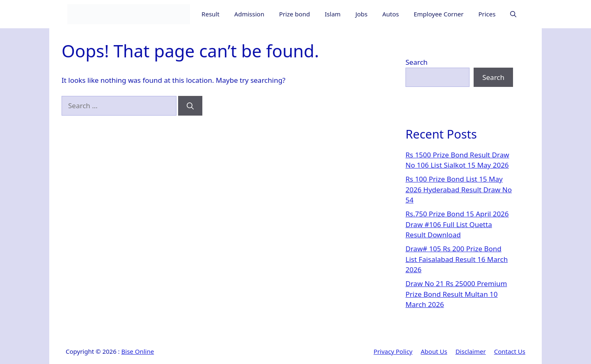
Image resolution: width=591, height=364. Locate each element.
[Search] (190, 106)
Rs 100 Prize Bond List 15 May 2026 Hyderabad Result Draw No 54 (459, 189)
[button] (513, 14)
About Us (434, 351)
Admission (249, 14)
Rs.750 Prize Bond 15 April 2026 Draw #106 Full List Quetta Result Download (457, 224)
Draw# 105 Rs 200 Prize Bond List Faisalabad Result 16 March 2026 (457, 259)
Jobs (362, 14)
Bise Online (138, 351)
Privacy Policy (393, 351)
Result (211, 14)
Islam (333, 14)
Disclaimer (471, 351)
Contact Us (510, 351)
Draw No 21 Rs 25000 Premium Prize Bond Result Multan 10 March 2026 (456, 294)
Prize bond (294, 14)
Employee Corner (439, 14)
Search (417, 62)
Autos (391, 14)
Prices (487, 14)
